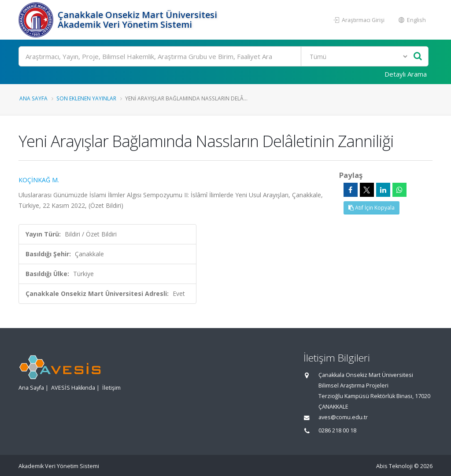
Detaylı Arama (406, 74)
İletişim (111, 388)
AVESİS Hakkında (73, 388)
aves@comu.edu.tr (343, 417)
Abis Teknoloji (394, 466)
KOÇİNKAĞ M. (39, 180)
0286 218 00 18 (337, 430)
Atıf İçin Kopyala (372, 208)
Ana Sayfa (33, 98)
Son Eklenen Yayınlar (86, 98)
